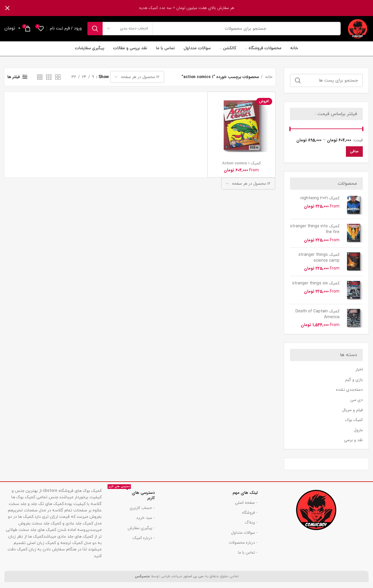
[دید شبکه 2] (58, 82)
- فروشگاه (250, 518)
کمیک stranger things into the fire (315, 234)
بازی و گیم (354, 385)
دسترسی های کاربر (131, 500)
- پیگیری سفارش (141, 533)
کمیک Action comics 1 (241, 169)
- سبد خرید (145, 523)
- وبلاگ (251, 528)
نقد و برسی (353, 446)
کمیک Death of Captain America (317, 319)
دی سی (357, 405)
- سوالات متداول (244, 538)
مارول (358, 436)
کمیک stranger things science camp (319, 263)
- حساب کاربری (142, 513)
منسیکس (142, 582)
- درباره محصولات (243, 548)
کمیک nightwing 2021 (320, 204)
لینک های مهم (245, 498)
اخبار (359, 375)
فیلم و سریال (352, 415)
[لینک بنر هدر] (195, 8)
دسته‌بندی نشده (349, 395)
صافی (354, 157)
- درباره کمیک (144, 543)
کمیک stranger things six (316, 289)
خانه (268, 82)
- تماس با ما (248, 558)
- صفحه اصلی (246, 508)
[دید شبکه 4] (40, 82)
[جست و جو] (211, 31)
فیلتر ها (14, 82)
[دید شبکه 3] (49, 82)
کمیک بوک (354, 425)
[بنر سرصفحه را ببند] (7, 8)
